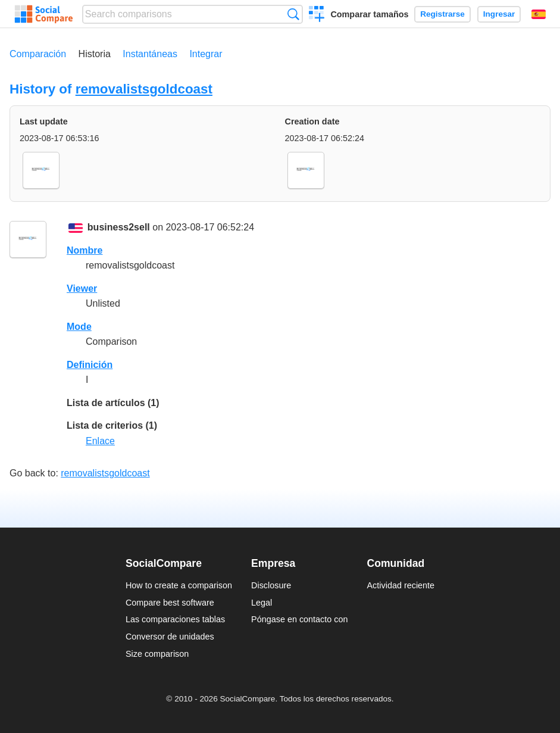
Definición (90, 365)
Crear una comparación (317, 15)
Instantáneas (150, 54)
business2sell (119, 227)
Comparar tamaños (369, 14)
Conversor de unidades (170, 637)
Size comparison (157, 654)
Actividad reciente (401, 585)
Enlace (100, 441)
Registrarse (442, 14)
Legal (262, 603)
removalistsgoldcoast (144, 89)
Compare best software (170, 603)
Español (539, 14)
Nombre (85, 250)
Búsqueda (293, 14)
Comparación (38, 54)
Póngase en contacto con (299, 619)
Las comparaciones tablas (175, 619)
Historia (95, 54)
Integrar (206, 54)
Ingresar (499, 14)
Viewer (82, 288)
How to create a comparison (179, 585)
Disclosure (271, 585)
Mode (79, 327)
